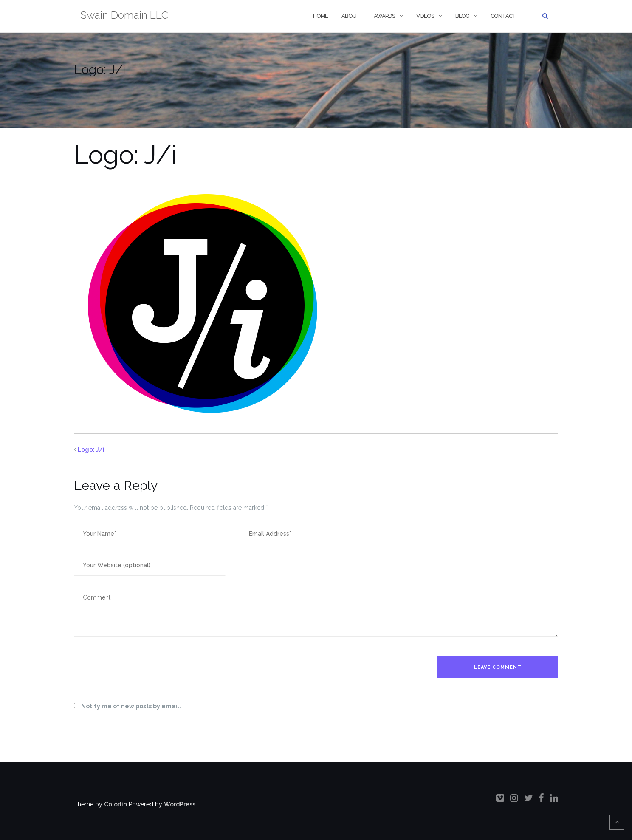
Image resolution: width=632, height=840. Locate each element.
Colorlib (116, 804)
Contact (503, 16)
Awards (384, 16)
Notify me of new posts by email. (131, 706)
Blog (462, 16)
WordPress (180, 804)
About (351, 16)
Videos (425, 16)
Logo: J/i (91, 450)
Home (320, 16)
